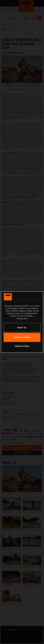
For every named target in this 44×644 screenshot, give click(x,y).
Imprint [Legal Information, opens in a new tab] (26, 318)
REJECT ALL (22, 328)
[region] (22, 322)
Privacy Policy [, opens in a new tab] (20, 318)
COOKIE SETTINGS (22, 346)
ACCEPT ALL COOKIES (22, 337)
